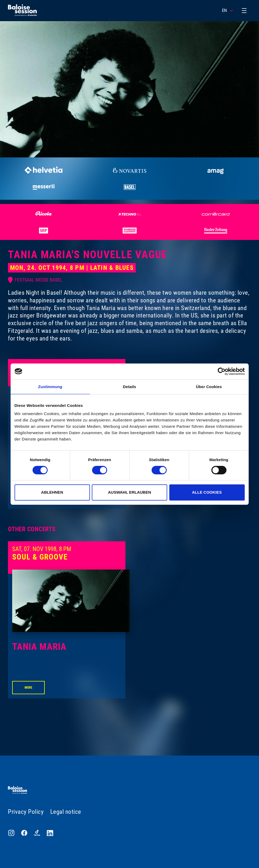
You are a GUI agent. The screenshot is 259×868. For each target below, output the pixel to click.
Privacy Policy (26, 812)
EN (228, 10)
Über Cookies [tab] (209, 387)
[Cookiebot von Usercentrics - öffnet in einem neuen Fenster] (222, 371)
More (28, 687)
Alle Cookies (207, 492)
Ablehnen (52, 492)
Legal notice (66, 812)
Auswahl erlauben (129, 492)
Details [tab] (130, 387)
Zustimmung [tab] (50, 387)
